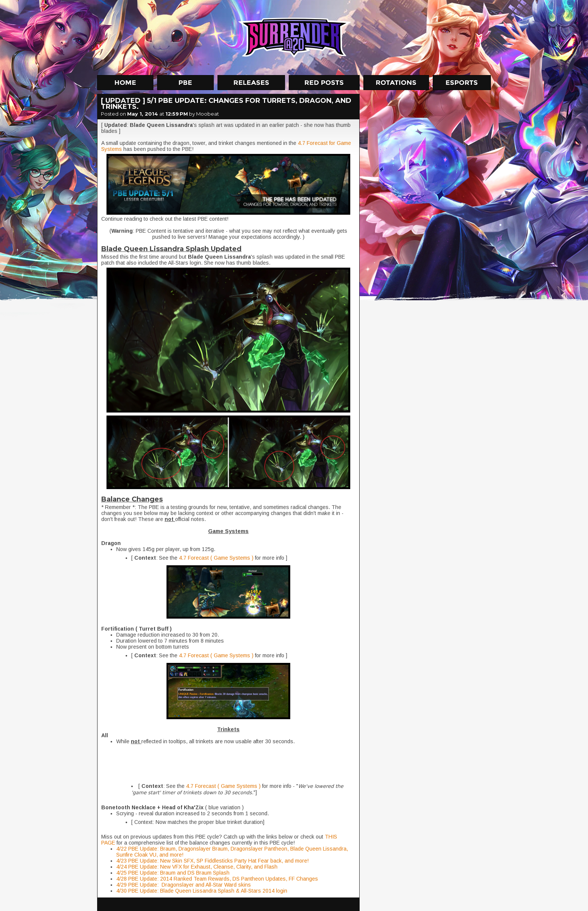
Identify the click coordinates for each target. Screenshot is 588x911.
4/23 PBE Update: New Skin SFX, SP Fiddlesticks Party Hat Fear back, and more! (212, 861)
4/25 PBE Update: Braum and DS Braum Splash (173, 873)
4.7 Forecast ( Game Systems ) (215, 558)
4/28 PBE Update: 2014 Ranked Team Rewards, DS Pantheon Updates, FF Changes (217, 879)
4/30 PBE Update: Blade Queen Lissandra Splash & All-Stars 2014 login (202, 891)
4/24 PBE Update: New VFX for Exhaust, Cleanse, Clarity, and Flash (197, 867)
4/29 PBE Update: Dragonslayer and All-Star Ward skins (184, 885)
